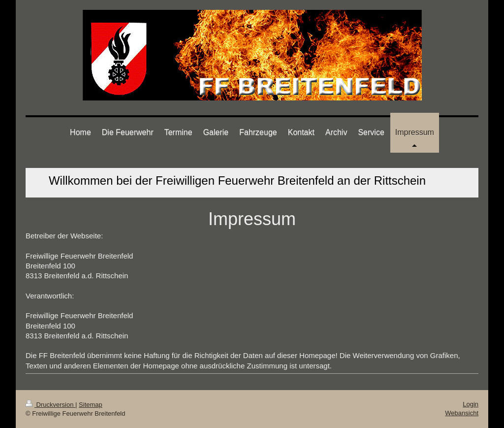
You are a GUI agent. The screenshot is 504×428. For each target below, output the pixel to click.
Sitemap (91, 405)
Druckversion (50, 405)
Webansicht (462, 413)
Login (471, 404)
